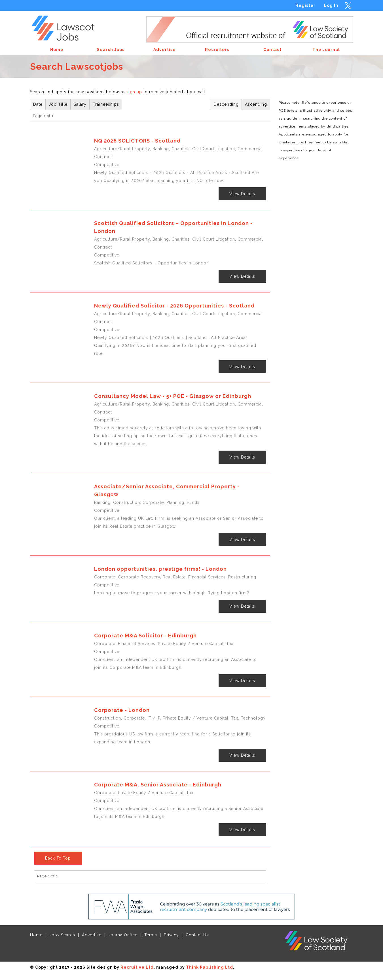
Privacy (171, 935)
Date (38, 104)
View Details (242, 194)
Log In (331, 5)
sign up (134, 92)
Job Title (58, 104)
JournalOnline (123, 935)
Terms (151, 935)
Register (305, 5)
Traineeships (106, 104)
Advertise (92, 935)
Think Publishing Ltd (210, 967)
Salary (80, 104)
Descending (226, 104)
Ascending (256, 104)
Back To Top (58, 858)
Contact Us (197, 935)
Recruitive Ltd (137, 967)
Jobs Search (62, 935)
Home (36, 935)
